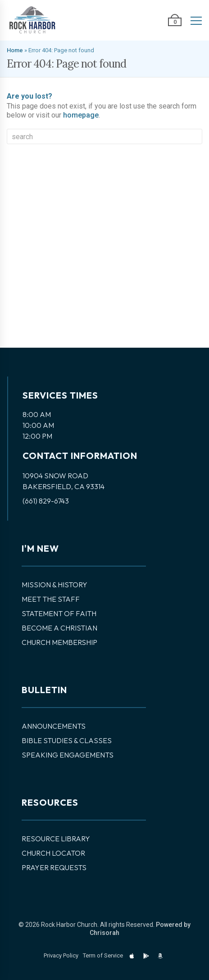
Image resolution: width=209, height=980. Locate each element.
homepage (81, 115)
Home (15, 50)
